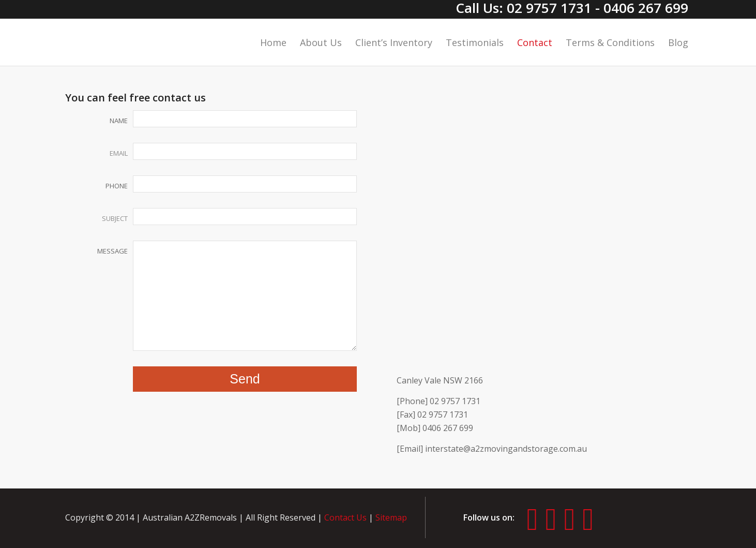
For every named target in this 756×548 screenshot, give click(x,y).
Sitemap (391, 517)
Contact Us (345, 517)
